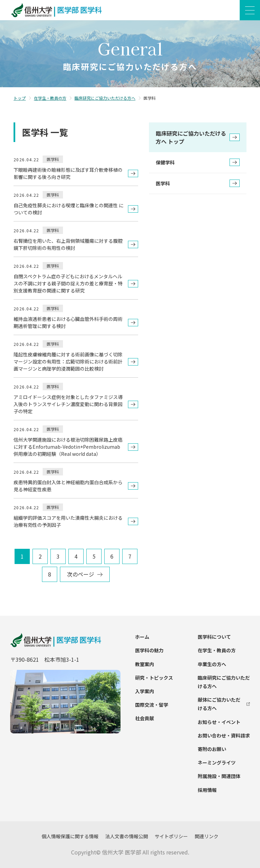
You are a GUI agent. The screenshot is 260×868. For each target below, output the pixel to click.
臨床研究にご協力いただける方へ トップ (198, 137)
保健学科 (198, 162)
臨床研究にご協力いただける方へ (105, 98)
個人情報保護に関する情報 (70, 836)
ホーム (142, 637)
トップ (20, 98)
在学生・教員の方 (50, 98)
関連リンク (207, 836)
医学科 (198, 183)
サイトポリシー (171, 836)
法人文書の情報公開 (127, 836)
